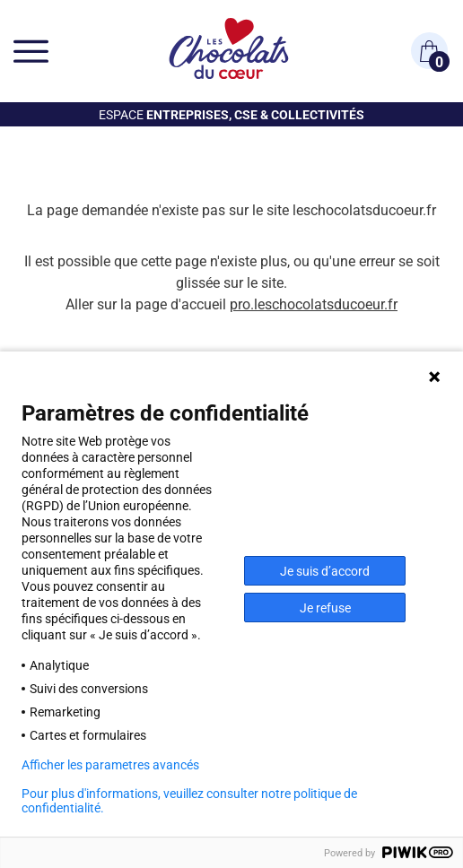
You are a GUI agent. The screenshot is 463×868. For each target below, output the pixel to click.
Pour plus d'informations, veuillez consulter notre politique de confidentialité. (189, 801)
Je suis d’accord (325, 571)
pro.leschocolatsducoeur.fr (314, 304)
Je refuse (325, 608)
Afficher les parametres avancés (110, 765)
